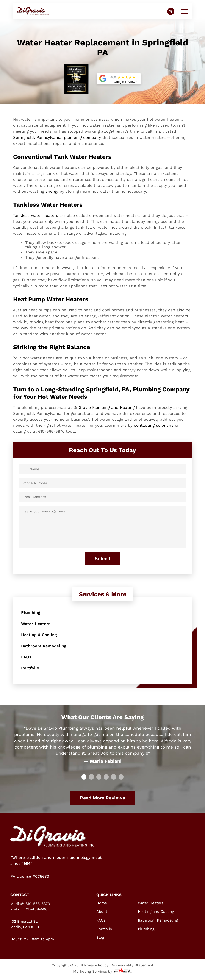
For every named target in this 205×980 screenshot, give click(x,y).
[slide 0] (84, 779)
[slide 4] (114, 779)
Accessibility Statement (133, 967)
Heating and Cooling (156, 914)
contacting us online (154, 425)
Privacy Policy (96, 967)
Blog (100, 940)
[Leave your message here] (103, 527)
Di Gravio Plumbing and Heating (104, 407)
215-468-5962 (37, 911)
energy (52, 191)
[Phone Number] (103, 483)
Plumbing (31, 612)
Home (102, 905)
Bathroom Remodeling (45, 647)
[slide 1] (91, 779)
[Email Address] (103, 497)
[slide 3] (106, 779)
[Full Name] (103, 469)
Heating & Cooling (40, 635)
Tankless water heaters (36, 215)
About (102, 914)
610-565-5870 (38, 906)
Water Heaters (37, 624)
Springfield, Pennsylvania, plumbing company (57, 137)
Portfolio (30, 670)
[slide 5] (121, 779)
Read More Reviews (102, 800)
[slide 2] (99, 779)
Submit (102, 559)
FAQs (27, 658)
